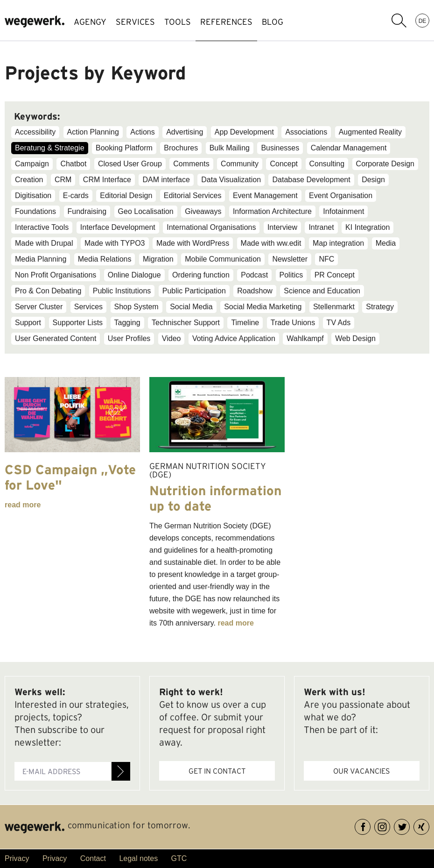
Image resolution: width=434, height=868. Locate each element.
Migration (158, 259)
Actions (142, 132)
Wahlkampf (305, 338)
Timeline (245, 323)
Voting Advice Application (234, 338)
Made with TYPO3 (115, 243)
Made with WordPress (193, 243)
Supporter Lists (78, 323)
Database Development (311, 180)
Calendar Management (349, 148)
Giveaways (203, 211)
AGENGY (90, 22)
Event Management (265, 196)
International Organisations (211, 227)
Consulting (327, 164)
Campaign (32, 164)
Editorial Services (193, 196)
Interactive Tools (42, 227)
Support (28, 323)
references (226, 22)
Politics (291, 275)
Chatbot (73, 164)
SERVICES (135, 22)
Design (373, 180)
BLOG (273, 22)
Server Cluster (39, 307)
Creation (29, 180)
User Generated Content (56, 338)
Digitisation (33, 196)
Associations (306, 132)
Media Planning (41, 259)
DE (423, 21)
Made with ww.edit (271, 243)
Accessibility (35, 132)
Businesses (280, 148)
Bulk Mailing (230, 148)
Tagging (127, 323)
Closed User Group (130, 164)
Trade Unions (293, 323)
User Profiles (129, 338)
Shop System (136, 307)
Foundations (35, 211)
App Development (244, 132)
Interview (282, 227)
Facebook (370, 825)
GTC (179, 858)
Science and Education (322, 291)
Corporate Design (385, 164)
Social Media (191, 307)
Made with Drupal (44, 243)
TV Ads (339, 323)
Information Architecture (272, 211)
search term (399, 21)
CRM (63, 180)
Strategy (380, 307)
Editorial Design (126, 196)
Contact (93, 858)
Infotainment (343, 211)
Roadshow (255, 291)
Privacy (17, 858)
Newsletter (290, 259)
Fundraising (87, 211)
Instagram (390, 825)
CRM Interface (107, 180)
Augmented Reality (370, 132)
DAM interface (166, 180)
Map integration (338, 243)
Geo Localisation (146, 211)
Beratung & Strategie (50, 148)
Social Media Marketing (263, 307)
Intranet (321, 227)
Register (121, 771)
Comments (191, 164)
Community (240, 164)
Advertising (185, 132)
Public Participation (194, 291)
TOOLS (178, 22)
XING (429, 825)
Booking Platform (124, 148)
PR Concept (335, 275)
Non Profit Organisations (56, 275)
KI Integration (367, 227)
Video (171, 338)
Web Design (355, 338)
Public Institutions (122, 291)
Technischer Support (186, 323)
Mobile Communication (223, 259)
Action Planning (93, 132)
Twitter (409, 825)
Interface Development (118, 227)
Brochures (181, 148)
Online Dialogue (134, 275)
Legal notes (138, 858)
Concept (284, 164)
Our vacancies (361, 771)
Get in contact (217, 771)
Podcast (254, 275)
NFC (326, 259)
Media (386, 243)
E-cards (76, 196)
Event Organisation (341, 196)
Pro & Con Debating (48, 291)
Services (88, 307)
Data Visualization (231, 180)
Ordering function (201, 275)
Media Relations (105, 259)
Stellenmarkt (334, 307)
